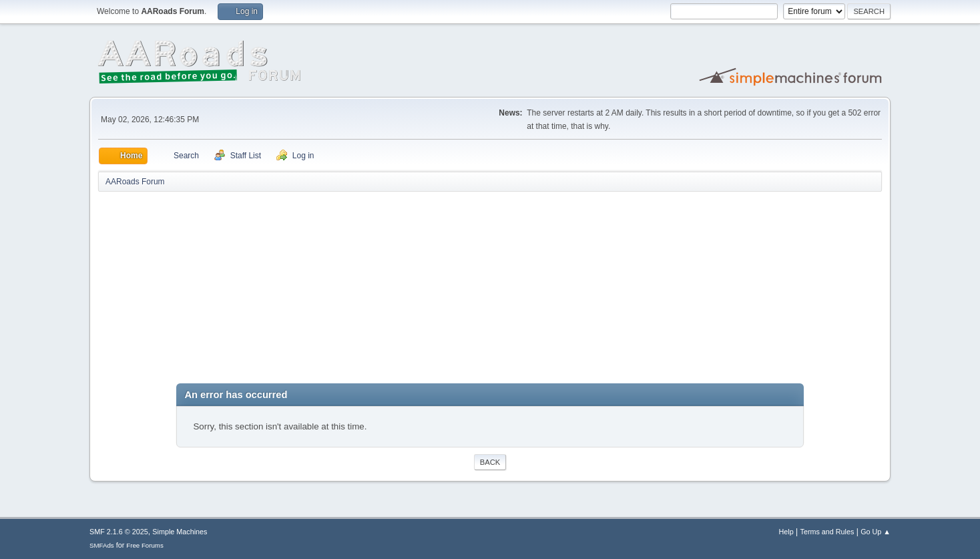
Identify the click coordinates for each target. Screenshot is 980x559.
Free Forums (145, 545)
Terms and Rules (827, 532)
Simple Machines (180, 532)
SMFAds (102, 545)
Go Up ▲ (876, 532)
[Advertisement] (490, 290)
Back (490, 462)
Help (786, 532)
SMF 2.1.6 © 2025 (119, 532)
